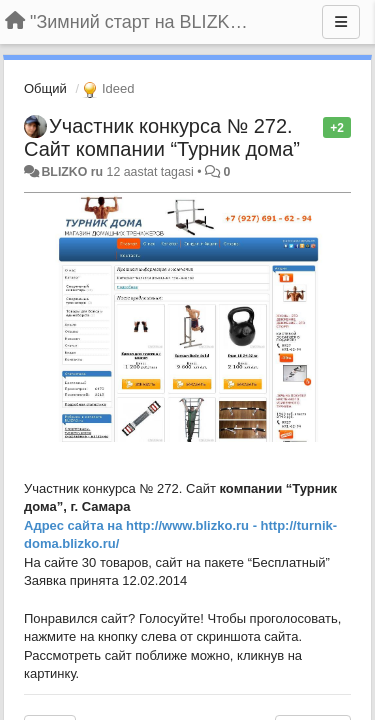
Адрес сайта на (75, 525)
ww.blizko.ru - (216, 525)
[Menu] (341, 22)
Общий (45, 88)
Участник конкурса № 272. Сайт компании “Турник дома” (162, 137)
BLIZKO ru (73, 172)
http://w (149, 525)
